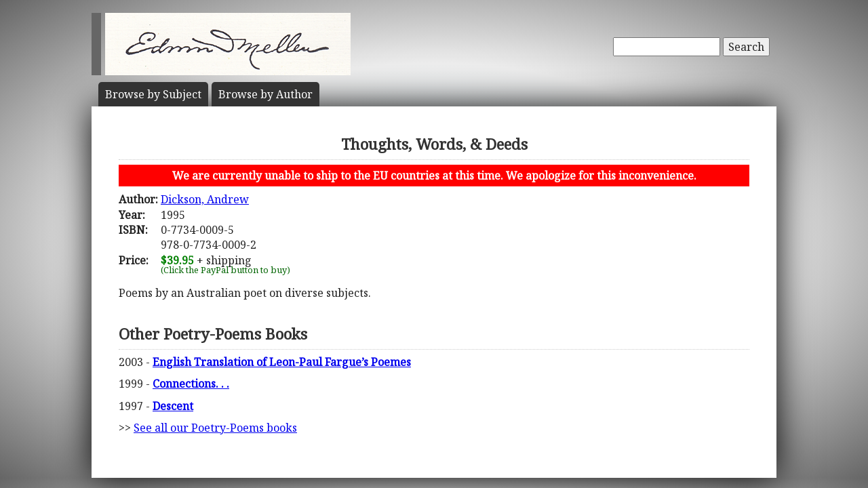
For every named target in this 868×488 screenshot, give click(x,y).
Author (265, 94)
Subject (153, 94)
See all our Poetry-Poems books (215, 428)
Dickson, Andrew (205, 199)
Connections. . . (191, 384)
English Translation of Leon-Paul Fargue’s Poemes (282, 362)
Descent (173, 406)
